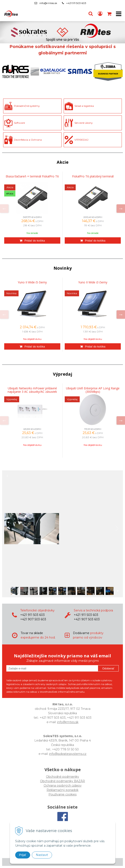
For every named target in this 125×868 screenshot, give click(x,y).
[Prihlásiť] (100, 14)
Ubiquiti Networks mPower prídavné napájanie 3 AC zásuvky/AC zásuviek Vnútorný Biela (32, 392)
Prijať (23, 855)
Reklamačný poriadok (62, 790)
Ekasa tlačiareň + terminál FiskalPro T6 (32, 176)
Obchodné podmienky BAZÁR (62, 781)
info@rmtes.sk (48, 3)
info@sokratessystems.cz (68, 754)
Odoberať (108, 668)
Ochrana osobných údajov (63, 786)
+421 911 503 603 (76, 3)
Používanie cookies (62, 794)
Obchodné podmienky (62, 777)
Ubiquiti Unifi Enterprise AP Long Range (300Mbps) (93, 390)
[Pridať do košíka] (32, 240)
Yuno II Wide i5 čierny (32, 282)
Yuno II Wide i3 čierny (93, 282)
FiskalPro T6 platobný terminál (93, 176)
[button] (91, 14)
